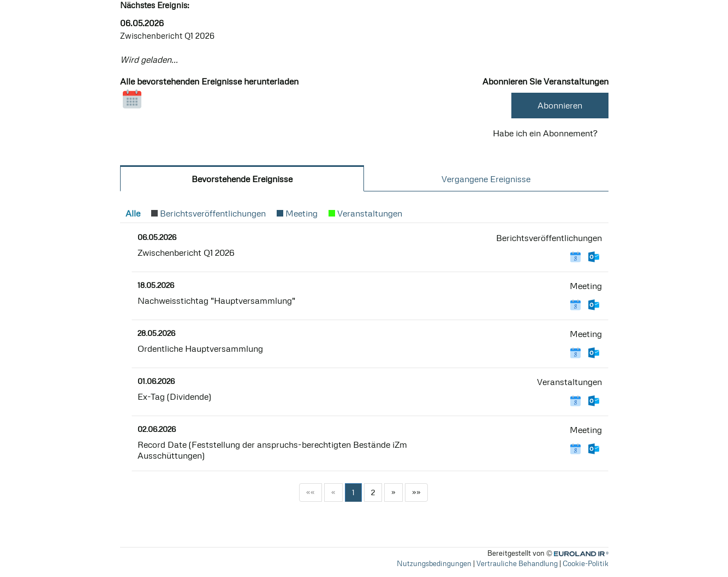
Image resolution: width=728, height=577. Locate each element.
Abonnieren (560, 105)
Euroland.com (586, 553)
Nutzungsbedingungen (434, 563)
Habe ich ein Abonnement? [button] (545, 133)
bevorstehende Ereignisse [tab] (242, 179)
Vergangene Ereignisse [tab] (486, 179)
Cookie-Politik (586, 563)
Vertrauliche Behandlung (517, 563)
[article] (364, 248)
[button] (133, 213)
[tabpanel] (364, 359)
